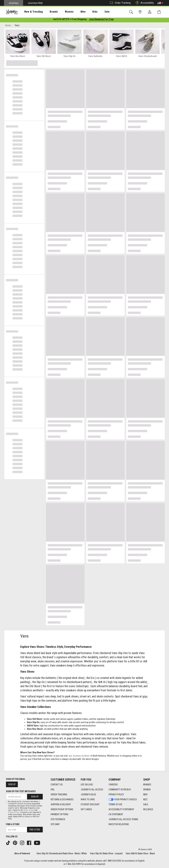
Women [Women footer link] (147, 790)
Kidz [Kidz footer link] (145, 799)
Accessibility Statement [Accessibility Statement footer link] (121, 809)
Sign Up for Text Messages (21, 791)
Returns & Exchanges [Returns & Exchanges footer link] (62, 799)
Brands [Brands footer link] (147, 785)
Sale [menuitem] (95, 12)
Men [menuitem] (74, 12)
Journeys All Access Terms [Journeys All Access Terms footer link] (123, 819)
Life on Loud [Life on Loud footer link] (87, 785)
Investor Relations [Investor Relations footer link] (119, 824)
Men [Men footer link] (145, 794)
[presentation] (31, 12)
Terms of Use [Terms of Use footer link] (115, 804)
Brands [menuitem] (49, 12)
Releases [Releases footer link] (148, 809)
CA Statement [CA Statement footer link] (116, 814)
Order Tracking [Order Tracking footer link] (59, 794)
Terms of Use (29, 810)
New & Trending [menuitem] (30, 12)
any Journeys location (79, 756)
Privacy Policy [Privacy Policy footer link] (116, 794)
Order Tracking (119, 3)
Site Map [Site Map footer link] (55, 824)
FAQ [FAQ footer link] (52, 790)
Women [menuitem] (62, 12)
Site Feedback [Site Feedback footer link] (58, 819)
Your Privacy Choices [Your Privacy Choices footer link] (123, 799)
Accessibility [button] (144, 3)
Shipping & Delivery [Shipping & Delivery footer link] (61, 804)
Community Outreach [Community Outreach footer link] (120, 790)
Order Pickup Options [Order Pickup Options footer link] (62, 809)
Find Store (35, 830)
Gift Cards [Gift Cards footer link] (86, 809)
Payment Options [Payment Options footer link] (59, 814)
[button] (160, 3)
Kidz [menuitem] (85, 12)
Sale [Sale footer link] (146, 804)
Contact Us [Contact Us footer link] (57, 785)
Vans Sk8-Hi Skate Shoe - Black (140, 853)
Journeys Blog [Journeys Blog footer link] (88, 794)
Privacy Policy (14, 812)
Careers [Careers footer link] (113, 785)
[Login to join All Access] (70, 20)
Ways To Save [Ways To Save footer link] (88, 799)
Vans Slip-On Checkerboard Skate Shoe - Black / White (62, 853)
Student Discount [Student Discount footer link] (90, 804)
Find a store (13, 824)
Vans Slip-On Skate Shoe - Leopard (106, 853)
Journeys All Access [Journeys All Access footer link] (92, 790)
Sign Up (12, 784)
